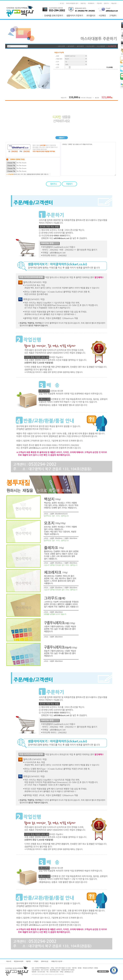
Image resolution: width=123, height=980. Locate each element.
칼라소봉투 (62, 46)
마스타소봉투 (90, 46)
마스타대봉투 (112, 46)
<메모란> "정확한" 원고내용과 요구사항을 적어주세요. (88, 159)
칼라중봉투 (71, 46)
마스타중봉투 (101, 46)
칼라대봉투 (80, 46)
